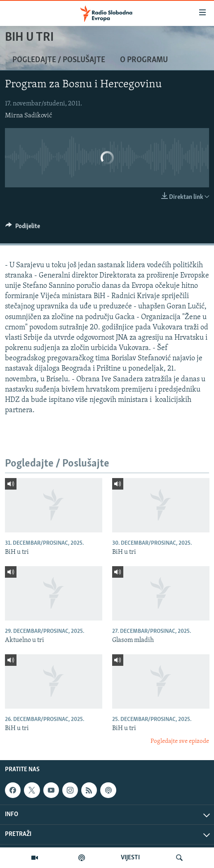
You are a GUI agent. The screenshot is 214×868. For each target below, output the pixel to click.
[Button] (23, 228)
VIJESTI (130, 858)
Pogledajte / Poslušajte (59, 60)
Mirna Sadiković (28, 116)
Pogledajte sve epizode (180, 741)
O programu (144, 60)
